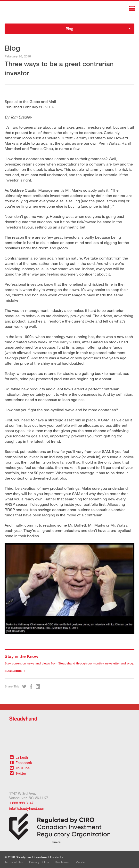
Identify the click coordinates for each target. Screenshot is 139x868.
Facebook (21, 763)
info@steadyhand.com (27, 808)
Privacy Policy (39, 862)
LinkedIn (19, 757)
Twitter (18, 773)
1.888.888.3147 (21, 803)
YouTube (20, 768)
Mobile (80, 862)
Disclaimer (62, 862)
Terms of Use (14, 862)
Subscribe (15, 671)
